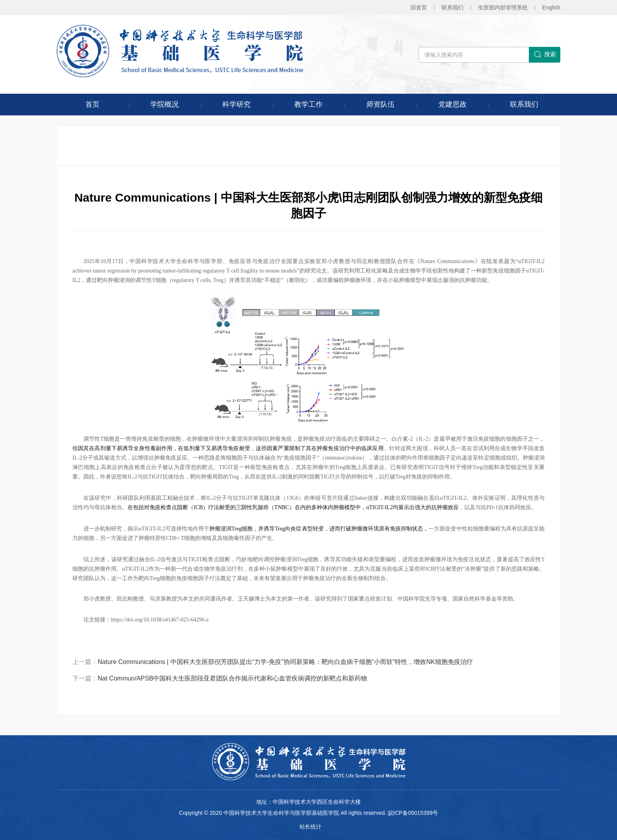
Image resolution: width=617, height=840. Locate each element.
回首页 (419, 7)
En (551, 7)
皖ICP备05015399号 (413, 813)
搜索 (545, 55)
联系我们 (453, 7)
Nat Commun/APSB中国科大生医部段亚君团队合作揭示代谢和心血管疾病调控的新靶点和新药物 (232, 678)
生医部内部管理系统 (503, 7)
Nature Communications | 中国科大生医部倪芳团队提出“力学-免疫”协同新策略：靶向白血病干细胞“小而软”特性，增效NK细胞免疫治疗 (285, 662)
